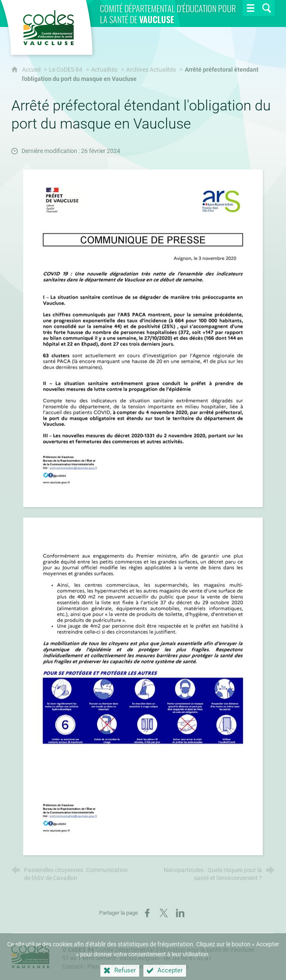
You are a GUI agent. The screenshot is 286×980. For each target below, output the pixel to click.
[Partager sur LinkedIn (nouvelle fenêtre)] (180, 913)
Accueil (32, 70)
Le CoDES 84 (66, 70)
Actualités (104, 70)
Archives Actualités (151, 70)
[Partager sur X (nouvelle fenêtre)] (164, 913)
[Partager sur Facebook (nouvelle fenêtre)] (147, 913)
